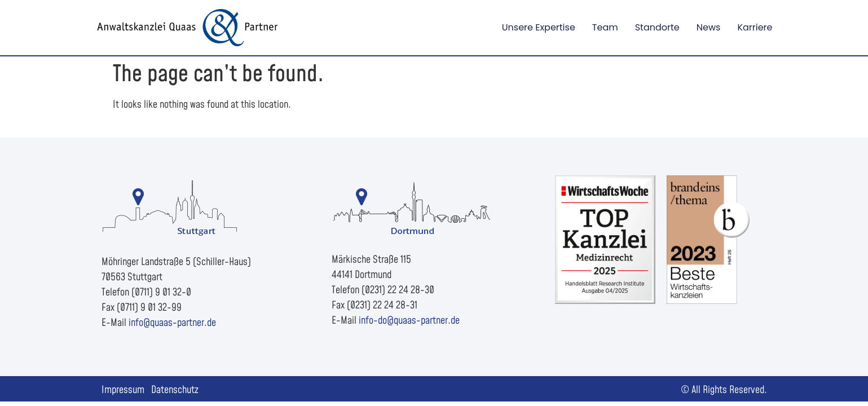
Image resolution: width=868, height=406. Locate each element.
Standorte (657, 27)
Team (605, 27)
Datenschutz (175, 390)
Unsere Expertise (539, 27)
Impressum (123, 390)
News (709, 27)
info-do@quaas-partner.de (409, 321)
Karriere (755, 27)
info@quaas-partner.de (172, 323)
